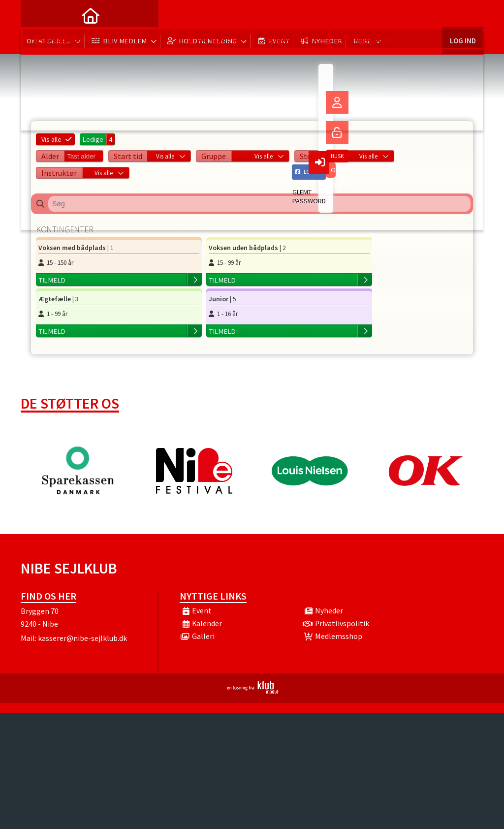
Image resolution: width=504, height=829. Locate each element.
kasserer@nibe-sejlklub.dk (82, 589)
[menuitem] (35, 15)
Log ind (462, 15)
